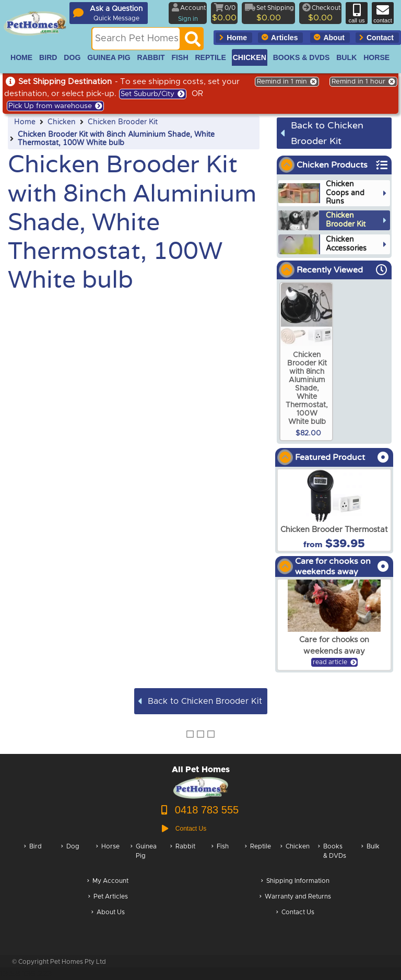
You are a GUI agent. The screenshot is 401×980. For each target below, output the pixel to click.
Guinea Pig (144, 857)
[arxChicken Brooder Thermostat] (334, 510)
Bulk (370, 857)
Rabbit (183, 857)
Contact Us (295, 913)
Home (25, 122)
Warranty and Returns (295, 897)
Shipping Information (295, 882)
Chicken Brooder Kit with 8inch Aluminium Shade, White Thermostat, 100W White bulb (116, 139)
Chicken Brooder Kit (123, 122)
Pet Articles (108, 897)
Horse (108, 857)
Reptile (258, 857)
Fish (220, 857)
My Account (108, 882)
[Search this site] (136, 39)
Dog (70, 857)
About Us (108, 913)
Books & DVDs (332, 857)
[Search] (193, 42)
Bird (33, 857)
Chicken (62, 122)
